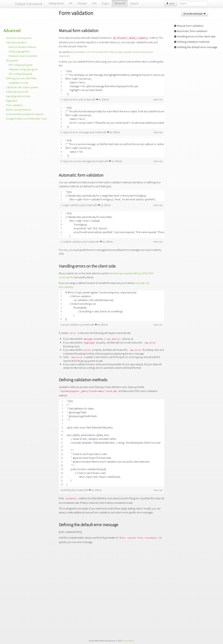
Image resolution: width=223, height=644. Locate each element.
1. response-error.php (72, 99)
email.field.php (68, 490)
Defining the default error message (196, 47)
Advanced (120, 3)
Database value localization (23, 56)
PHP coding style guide (21, 65)
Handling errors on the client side (195, 36)
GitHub (105, 99)
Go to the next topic (195, 14)
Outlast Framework (29, 4)
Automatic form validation (191, 31)
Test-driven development (19, 38)
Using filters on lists (18, 83)
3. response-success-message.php (78, 161)
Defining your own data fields (21, 78)
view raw (158, 99)
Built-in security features (18, 110)
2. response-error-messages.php (78, 132)
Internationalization (16, 42)
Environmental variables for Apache (25, 114)
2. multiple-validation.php (74, 242)
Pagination (12, 101)
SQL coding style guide (20, 74)
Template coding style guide (23, 69)
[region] (111, 83)
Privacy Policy (128, 641)
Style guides (12, 60)
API (71, 3)
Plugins (105, 3)
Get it (170, 3)
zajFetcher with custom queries (22, 87)
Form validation (14, 105)
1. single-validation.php (73, 205)
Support (134, 3)
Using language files (19, 51)
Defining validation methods (192, 42)
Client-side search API (17, 92)
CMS (94, 3)
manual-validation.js (71, 325)
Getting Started (56, 3)
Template (82, 3)
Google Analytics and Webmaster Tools (26, 119)
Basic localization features (22, 47)
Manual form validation (189, 26)
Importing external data (18, 96)
